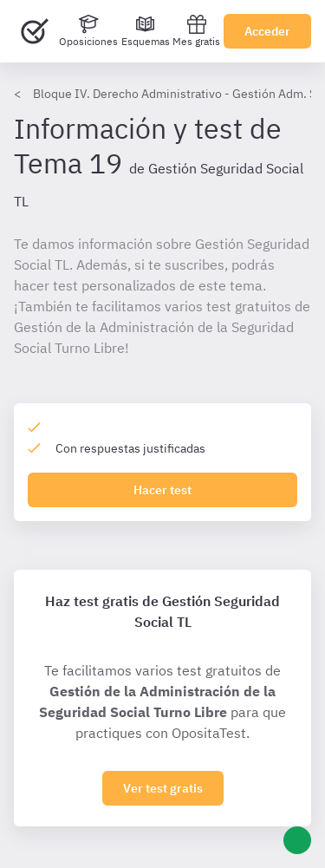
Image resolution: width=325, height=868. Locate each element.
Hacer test (162, 490)
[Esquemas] (146, 31)
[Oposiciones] (88, 31)
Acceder (267, 31)
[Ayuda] (297, 840)
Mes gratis (196, 31)
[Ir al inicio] (35, 31)
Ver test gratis (163, 788)
